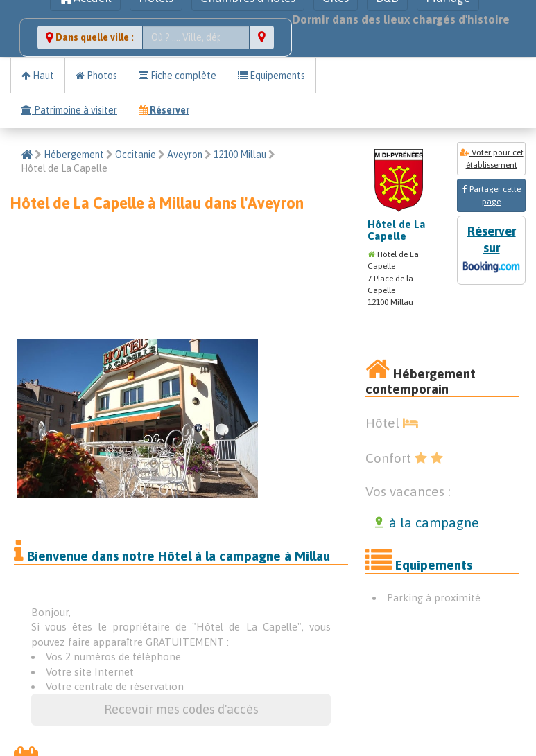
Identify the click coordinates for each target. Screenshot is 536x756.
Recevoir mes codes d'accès (181, 709)
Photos (96, 76)
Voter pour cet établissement (492, 159)
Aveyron (185, 155)
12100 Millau (240, 155)
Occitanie (136, 155)
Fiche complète (178, 76)
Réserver (164, 110)
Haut (38, 76)
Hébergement (74, 155)
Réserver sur (491, 250)
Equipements (271, 76)
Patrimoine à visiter (69, 110)
